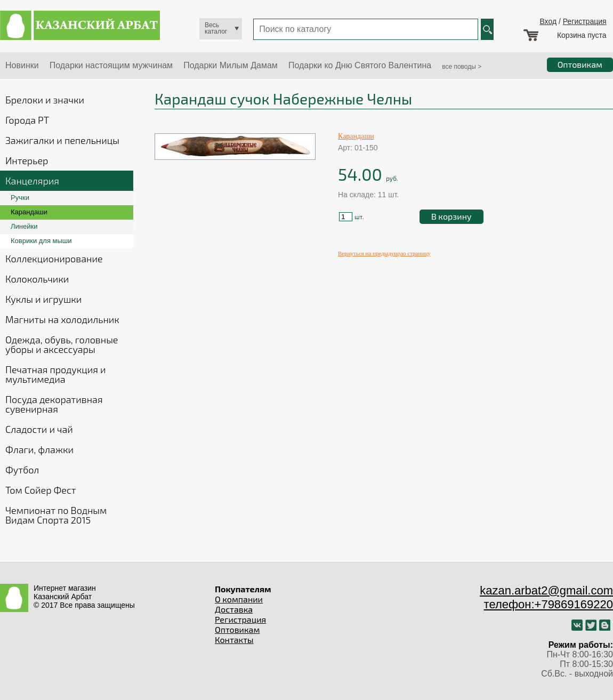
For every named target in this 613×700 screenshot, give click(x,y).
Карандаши (356, 136)
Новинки (22, 65)
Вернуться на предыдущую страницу (384, 253)
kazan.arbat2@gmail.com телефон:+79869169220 (546, 597)
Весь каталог (216, 28)
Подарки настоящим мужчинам (111, 65)
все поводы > (462, 67)
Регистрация (585, 21)
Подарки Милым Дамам (231, 65)
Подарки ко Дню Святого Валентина (360, 65)
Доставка (234, 609)
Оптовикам (237, 629)
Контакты (234, 639)
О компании (239, 599)
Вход (548, 21)
